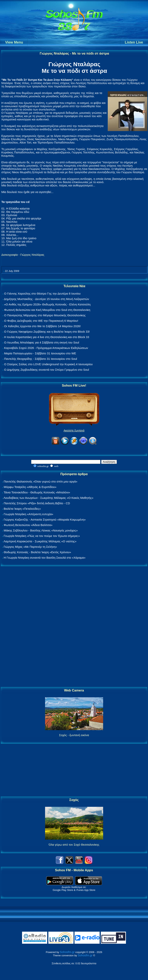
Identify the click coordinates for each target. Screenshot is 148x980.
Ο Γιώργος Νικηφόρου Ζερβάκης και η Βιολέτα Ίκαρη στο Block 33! (47, 332)
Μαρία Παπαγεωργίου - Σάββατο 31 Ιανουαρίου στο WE (40, 353)
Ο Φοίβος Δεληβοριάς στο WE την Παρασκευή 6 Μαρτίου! (41, 321)
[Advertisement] (74, 627)
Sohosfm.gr (67, 952)
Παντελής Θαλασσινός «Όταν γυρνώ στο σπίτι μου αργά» (41, 481)
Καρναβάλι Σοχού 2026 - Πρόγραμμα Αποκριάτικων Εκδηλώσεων (46, 348)
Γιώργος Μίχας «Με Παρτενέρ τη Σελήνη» (30, 547)
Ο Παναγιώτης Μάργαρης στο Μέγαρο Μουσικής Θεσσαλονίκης (45, 315)
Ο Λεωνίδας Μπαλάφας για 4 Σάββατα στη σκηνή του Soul (42, 342)
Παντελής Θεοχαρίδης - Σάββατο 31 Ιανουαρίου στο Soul (41, 359)
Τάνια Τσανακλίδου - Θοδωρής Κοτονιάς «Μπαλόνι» (37, 492)
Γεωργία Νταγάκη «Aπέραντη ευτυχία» (28, 514)
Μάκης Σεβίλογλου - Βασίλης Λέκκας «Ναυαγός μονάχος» (41, 530)
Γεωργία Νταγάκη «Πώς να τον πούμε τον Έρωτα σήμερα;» (42, 536)
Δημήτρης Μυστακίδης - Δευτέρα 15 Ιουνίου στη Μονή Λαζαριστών (46, 299)
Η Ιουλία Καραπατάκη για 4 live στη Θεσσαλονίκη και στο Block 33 (47, 337)
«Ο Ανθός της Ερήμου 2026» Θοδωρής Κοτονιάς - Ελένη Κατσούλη (47, 304)
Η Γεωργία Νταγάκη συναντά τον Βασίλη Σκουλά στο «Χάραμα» (45, 558)
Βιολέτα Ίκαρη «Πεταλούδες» (22, 509)
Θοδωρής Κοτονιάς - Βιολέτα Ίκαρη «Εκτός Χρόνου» (37, 552)
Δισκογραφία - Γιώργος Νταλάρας (23, 255)
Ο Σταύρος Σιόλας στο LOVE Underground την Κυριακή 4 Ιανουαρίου (48, 364)
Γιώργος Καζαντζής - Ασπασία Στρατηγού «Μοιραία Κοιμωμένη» (45, 520)
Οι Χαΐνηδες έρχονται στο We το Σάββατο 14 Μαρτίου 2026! (42, 326)
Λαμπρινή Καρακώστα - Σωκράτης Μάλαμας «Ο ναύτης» (40, 541)
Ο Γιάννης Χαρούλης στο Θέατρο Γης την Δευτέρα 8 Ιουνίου (42, 293)
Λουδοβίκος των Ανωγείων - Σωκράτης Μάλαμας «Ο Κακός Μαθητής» (48, 498)
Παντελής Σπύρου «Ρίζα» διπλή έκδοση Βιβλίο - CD (37, 503)
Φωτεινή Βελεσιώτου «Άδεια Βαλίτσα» (28, 525)
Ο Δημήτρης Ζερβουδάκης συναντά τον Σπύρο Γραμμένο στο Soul (47, 370)
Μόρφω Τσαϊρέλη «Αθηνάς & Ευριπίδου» (30, 487)
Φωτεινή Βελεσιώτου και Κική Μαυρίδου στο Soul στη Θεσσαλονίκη (47, 310)
